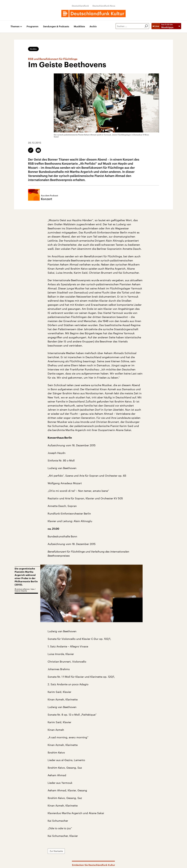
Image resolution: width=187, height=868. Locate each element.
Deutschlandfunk (80, 6)
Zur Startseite (56, 851)
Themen (15, 26)
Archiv (93, 26)
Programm (33, 26)
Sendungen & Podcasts (56, 26)
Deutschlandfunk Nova (104, 6)
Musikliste (79, 26)
